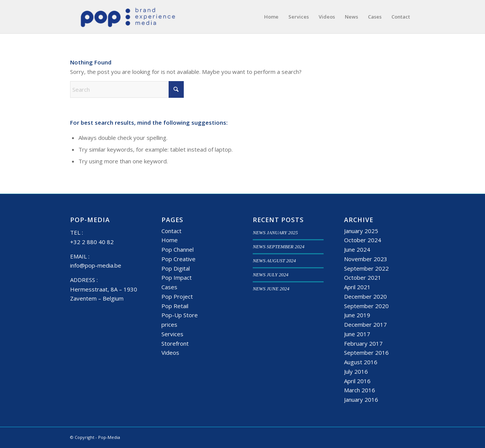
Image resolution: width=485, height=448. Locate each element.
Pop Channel (178, 249)
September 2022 (366, 268)
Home (170, 240)
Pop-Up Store (180, 315)
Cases (169, 287)
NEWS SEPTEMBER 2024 (278, 247)
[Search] (127, 89)
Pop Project (177, 296)
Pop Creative (178, 259)
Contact (171, 231)
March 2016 (360, 390)
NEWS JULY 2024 (271, 275)
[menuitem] (271, 17)
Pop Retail (175, 306)
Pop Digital (176, 268)
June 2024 (357, 249)
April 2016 (357, 381)
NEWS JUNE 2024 (271, 289)
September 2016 (366, 352)
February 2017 (363, 343)
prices (169, 324)
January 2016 (361, 399)
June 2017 (357, 334)
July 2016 (356, 371)
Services (172, 334)
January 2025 (361, 231)
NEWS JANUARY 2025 (275, 233)
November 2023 (366, 259)
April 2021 (357, 287)
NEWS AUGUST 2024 (274, 261)
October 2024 (363, 240)
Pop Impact (177, 277)
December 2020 (365, 296)
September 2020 (366, 306)
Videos (170, 352)
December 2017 (365, 324)
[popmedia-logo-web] (128, 17)
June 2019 (357, 315)
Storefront (175, 343)
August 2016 (361, 362)
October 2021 (363, 277)
